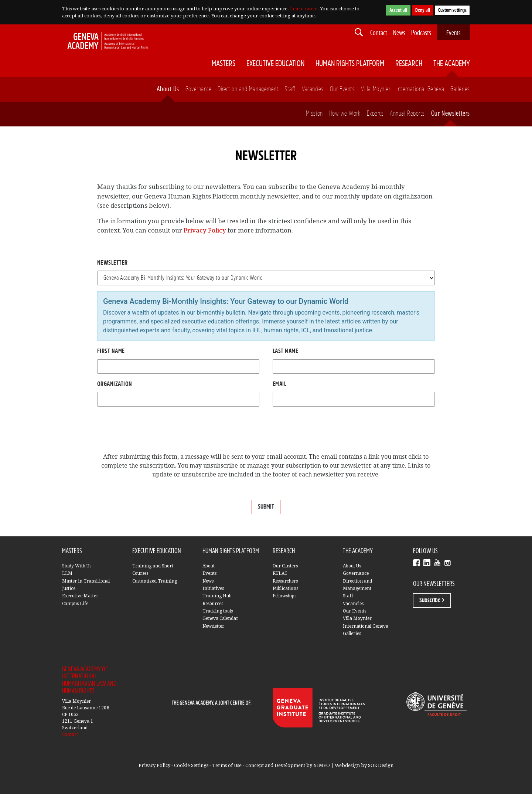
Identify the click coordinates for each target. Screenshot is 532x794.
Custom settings (452, 10)
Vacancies (313, 89)
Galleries (460, 89)
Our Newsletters (451, 114)
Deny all (423, 10)
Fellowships (284, 596)
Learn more (304, 9)
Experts (375, 114)
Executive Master (80, 596)
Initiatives (213, 588)
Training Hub (217, 596)
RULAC (280, 573)
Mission (314, 114)
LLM (67, 573)
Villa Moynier (376, 89)
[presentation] (153, 431)
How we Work (345, 114)
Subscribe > (432, 600)
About (209, 566)
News (399, 33)
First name (111, 351)
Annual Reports (407, 114)
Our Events (342, 89)
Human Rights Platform (350, 64)
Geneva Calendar (220, 618)
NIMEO (322, 765)
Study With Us (77, 566)
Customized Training (155, 581)
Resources (213, 604)
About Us (168, 89)
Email (279, 384)
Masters (224, 64)
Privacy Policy (205, 230)
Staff (290, 89)
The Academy (452, 64)
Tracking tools (218, 611)
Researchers (285, 581)
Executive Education (275, 64)
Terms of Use (227, 765)
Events (453, 33)
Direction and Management (248, 89)
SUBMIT (266, 507)
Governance (198, 89)
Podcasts (421, 33)
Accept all (398, 10)
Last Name (285, 351)
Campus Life (75, 604)
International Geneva (420, 89)
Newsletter (112, 263)
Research (409, 64)
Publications (285, 588)
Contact (379, 33)
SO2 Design (381, 765)
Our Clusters (285, 566)
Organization (115, 384)
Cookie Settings (191, 765)
